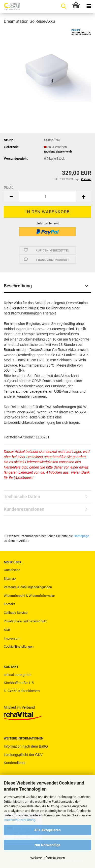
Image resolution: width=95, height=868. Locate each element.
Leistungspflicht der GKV (23, 755)
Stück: (8, 187)
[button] (11, 197)
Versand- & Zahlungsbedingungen (28, 587)
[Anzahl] (47, 197)
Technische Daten (22, 496)
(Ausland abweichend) (58, 152)
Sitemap (10, 578)
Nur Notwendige (47, 845)
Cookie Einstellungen (19, 647)
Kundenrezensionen (24, 509)
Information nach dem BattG (26, 746)
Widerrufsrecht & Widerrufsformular (29, 596)
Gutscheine (12, 570)
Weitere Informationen (48, 858)
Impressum (12, 638)
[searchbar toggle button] (64, 6)
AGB (7, 630)
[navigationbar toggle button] (89, 6)
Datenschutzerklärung (20, 820)
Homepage (81, 536)
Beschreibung (18, 286)
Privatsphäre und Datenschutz (25, 621)
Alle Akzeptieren (47, 830)
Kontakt (9, 604)
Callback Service (16, 613)
